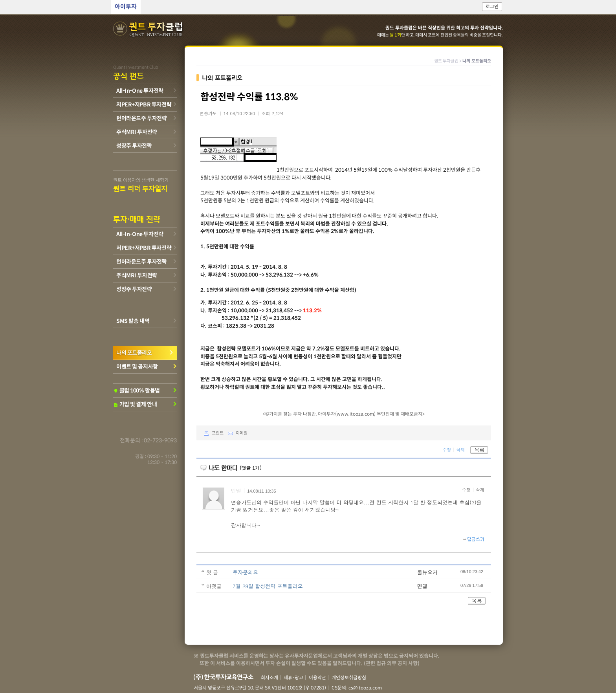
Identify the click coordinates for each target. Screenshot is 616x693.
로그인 (492, 7)
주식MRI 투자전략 (137, 132)
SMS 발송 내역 (133, 321)
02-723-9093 (160, 440)
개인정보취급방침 (349, 677)
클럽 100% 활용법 (137, 390)
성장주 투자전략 (134, 146)
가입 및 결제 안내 (135, 404)
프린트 (212, 433)
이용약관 (317, 677)
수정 (447, 450)
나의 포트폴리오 (134, 353)
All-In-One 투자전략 (140, 91)
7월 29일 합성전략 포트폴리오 (268, 586)
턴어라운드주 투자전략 (141, 118)
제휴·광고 (293, 677)
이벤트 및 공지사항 (137, 367)
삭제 (460, 450)
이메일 (236, 433)
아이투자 (126, 7)
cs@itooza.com (365, 688)
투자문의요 (245, 572)
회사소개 (269, 677)
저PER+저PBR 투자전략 (144, 104)
